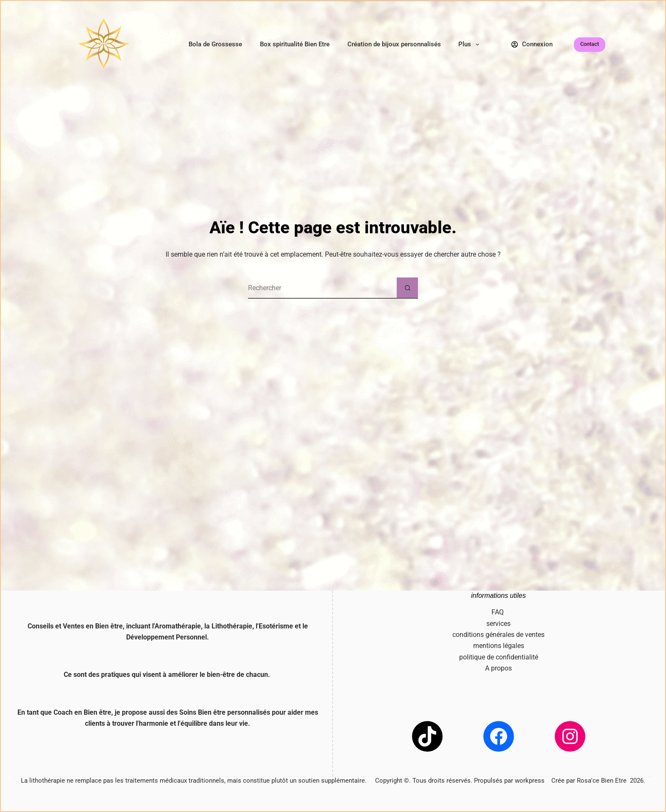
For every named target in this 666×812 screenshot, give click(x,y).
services (498, 624)
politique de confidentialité (499, 657)
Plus (470, 45)
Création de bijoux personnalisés (394, 44)
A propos (498, 668)
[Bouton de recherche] (407, 288)
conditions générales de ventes (498, 635)
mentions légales (499, 646)
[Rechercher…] (322, 288)
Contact (590, 44)
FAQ (498, 612)
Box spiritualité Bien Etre (295, 44)
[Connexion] (532, 44)
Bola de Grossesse (215, 44)
